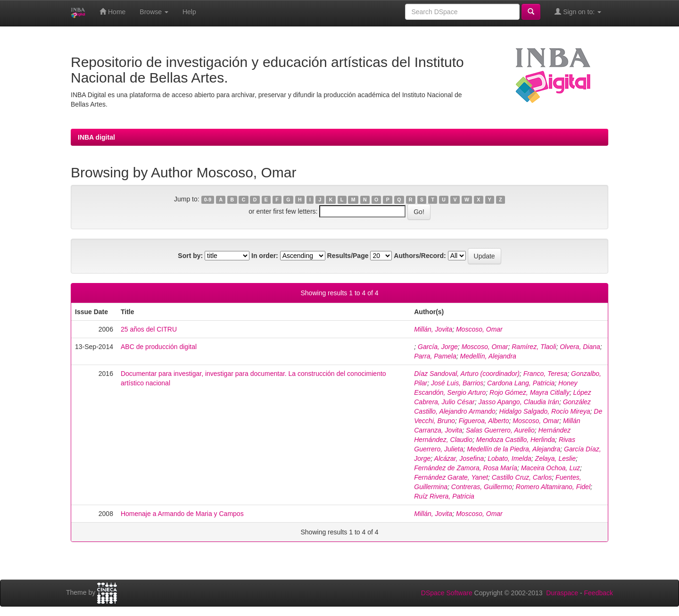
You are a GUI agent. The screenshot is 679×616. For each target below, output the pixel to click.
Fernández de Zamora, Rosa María (466, 468)
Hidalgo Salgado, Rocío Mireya (545, 411)
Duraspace (562, 593)
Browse (154, 12)
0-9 (208, 200)
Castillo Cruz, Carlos (522, 477)
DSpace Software (447, 593)
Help (189, 12)
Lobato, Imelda (509, 458)
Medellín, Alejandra (488, 356)
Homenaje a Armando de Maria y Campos (182, 514)
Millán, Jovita (433, 329)
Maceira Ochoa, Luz (551, 468)
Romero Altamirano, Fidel (553, 487)
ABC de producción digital (159, 347)
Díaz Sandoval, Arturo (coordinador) (467, 374)
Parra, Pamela (435, 356)
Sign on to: (578, 12)
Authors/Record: (420, 256)
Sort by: (190, 256)
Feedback (599, 593)
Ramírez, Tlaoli (534, 347)
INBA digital (96, 137)
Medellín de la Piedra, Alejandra (513, 449)
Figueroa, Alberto (484, 421)
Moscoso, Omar (479, 329)
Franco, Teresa (546, 374)
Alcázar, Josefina (459, 458)
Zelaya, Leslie (555, 458)
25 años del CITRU (149, 329)
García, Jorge (438, 347)
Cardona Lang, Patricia (521, 383)
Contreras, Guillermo (482, 487)
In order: (265, 256)
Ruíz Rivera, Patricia (444, 496)
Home (112, 12)
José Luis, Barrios (457, 383)
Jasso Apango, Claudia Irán (518, 402)
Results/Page (348, 256)
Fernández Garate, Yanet (451, 477)
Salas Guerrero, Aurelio (500, 430)
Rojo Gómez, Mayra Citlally (530, 392)
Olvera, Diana (580, 347)
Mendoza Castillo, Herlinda (516, 440)
